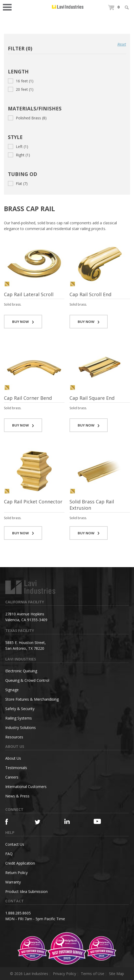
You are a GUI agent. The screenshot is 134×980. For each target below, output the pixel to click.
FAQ (9, 854)
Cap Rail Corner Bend (28, 398)
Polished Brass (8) (27, 118)
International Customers (26, 787)
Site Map (116, 974)
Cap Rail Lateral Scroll (29, 294)
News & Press (17, 796)
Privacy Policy (64, 974)
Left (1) (18, 147)
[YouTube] (101, 821)
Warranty (13, 882)
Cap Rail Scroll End (90, 294)
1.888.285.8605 (18, 913)
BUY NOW (23, 322)
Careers (12, 777)
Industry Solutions (21, 728)
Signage (12, 690)
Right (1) (19, 155)
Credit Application (20, 863)
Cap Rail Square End (92, 398)
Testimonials (16, 768)
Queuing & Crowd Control (27, 680)
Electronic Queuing (21, 671)
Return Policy (16, 873)
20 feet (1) (21, 89)
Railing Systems (19, 718)
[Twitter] (42, 822)
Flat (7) (18, 183)
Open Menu (9, 7)
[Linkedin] (72, 821)
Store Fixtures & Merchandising (32, 699)
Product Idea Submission (26, 891)
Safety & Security (20, 709)
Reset (122, 44)
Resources (14, 737)
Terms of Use (93, 974)
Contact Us (15, 844)
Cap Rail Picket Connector (33, 502)
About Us (13, 758)
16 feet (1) (21, 81)
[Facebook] (13, 822)
